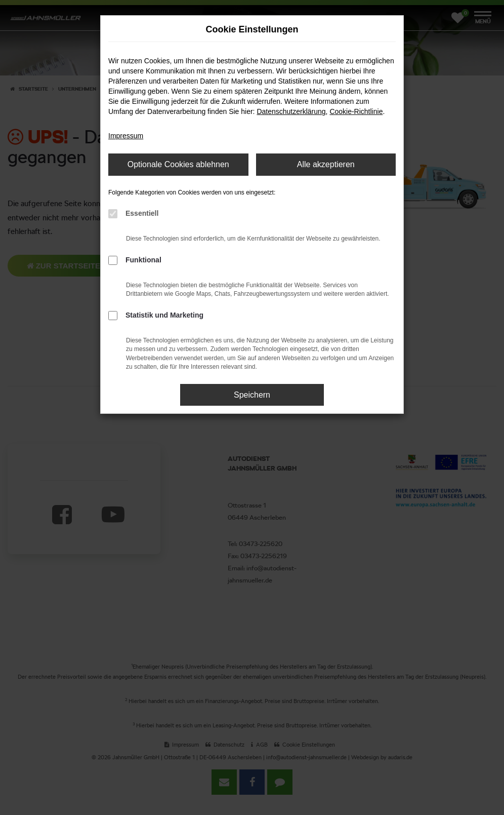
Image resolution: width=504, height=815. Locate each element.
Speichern (252, 395)
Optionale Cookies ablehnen (178, 164)
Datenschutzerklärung (291, 111)
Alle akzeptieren (326, 164)
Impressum (126, 136)
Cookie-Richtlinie (356, 111)
